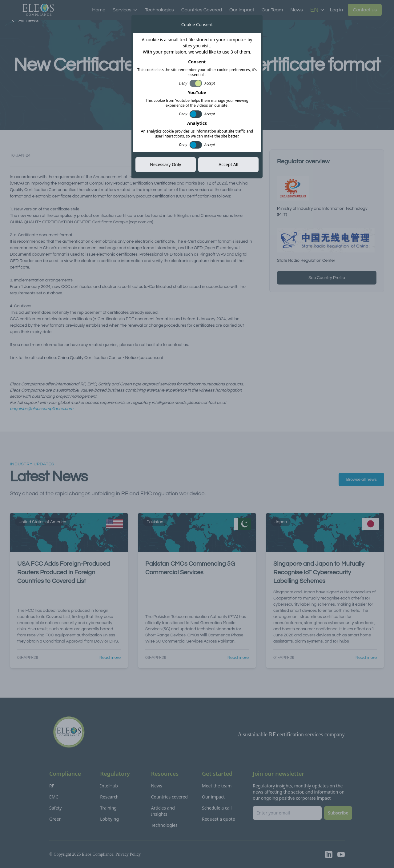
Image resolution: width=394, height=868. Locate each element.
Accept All (228, 164)
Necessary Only (165, 164)
